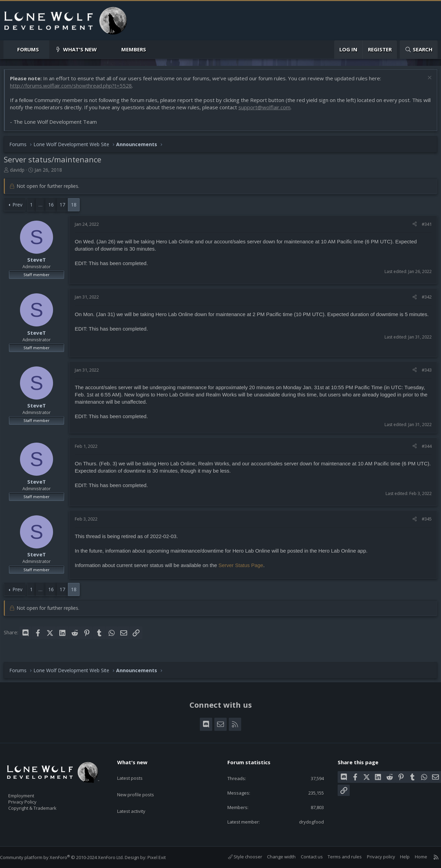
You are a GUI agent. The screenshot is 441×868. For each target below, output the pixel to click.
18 (77, 208)
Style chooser (238, 857)
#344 (423, 450)
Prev (21, 208)
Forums (28, 49)
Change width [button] (274, 857)
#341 (423, 228)
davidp (21, 173)
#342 (423, 300)
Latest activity (137, 797)
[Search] (419, 49)
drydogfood (306, 821)
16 (54, 208)
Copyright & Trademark (43, 806)
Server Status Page (244, 569)
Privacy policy (374, 857)
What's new (80, 49)
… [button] (44, 208)
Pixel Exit (163, 857)
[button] (45, 49)
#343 (423, 373)
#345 (423, 522)
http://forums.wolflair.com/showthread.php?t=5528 (74, 89)
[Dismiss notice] (425, 82)
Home (414, 857)
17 (66, 208)
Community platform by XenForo (69, 857)
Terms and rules (338, 857)
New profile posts (142, 784)
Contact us (305, 857)
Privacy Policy (31, 798)
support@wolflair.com (276, 111)
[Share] (411, 228)
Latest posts (136, 770)
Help (398, 857)
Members (134, 49)
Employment (30, 791)
